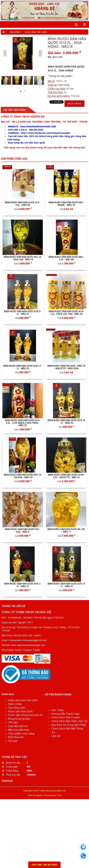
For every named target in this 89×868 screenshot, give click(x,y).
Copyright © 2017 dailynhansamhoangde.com (45, 791)
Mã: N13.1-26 (55, 57)
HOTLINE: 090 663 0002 (44, 865)
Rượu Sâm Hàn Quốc (36, 32)
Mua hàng (74, 104)
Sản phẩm (15, 32)
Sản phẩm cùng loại (14, 159)
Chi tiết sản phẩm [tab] (15, 110)
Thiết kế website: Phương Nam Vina (44, 795)
